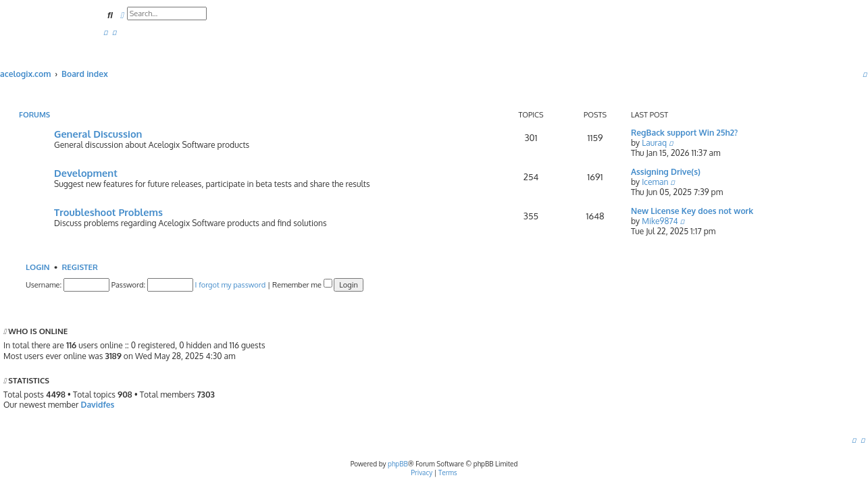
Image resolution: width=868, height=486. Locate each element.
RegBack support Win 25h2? (684, 133)
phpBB (398, 464)
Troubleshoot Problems (108, 212)
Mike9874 (660, 221)
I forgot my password (231, 285)
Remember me (302, 285)
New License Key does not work (692, 211)
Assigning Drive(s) (666, 172)
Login (38, 267)
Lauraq (654, 143)
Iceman (655, 182)
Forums (34, 115)
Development (86, 173)
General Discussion (98, 134)
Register (79, 267)
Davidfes (97, 405)
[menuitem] (105, 33)
